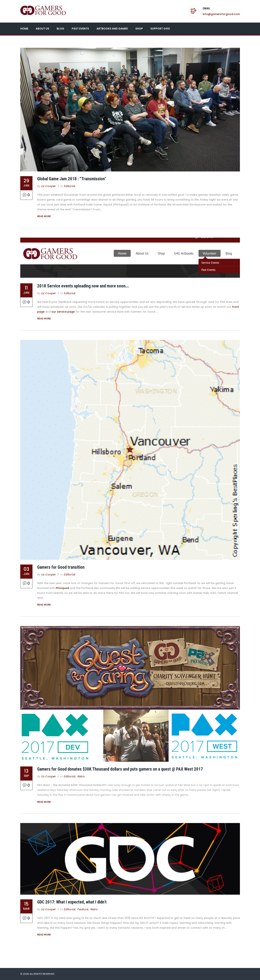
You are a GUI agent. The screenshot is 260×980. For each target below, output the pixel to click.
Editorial (70, 186)
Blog (60, 29)
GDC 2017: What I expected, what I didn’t (72, 902)
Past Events (80, 29)
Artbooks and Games (112, 29)
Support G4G (160, 29)
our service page (63, 312)
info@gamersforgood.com (221, 14)
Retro (81, 776)
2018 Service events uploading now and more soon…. (83, 286)
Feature (83, 909)
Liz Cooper (49, 186)
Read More (44, 216)
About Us (42, 29)
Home (24, 29)
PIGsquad (62, 588)
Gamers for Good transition (61, 567)
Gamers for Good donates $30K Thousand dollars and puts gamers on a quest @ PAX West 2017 (120, 769)
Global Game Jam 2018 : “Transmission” (72, 179)
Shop (139, 29)
